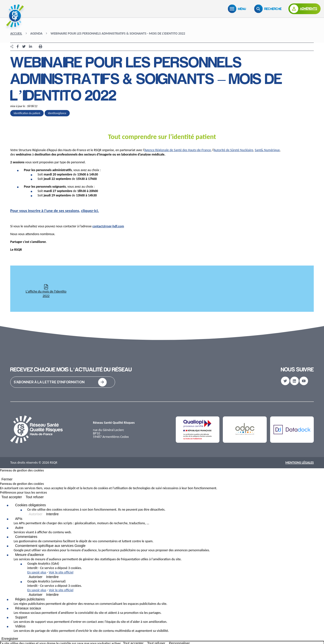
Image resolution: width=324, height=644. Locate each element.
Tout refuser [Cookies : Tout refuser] (35, 497)
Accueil (16, 33)
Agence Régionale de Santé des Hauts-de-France (178, 150)
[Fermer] (1, 476)
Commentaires (26, 537)
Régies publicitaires (30, 599)
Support (21, 617)
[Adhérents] (304, 9)
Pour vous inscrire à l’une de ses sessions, (45, 211)
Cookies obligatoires (30, 505)
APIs (19, 519)
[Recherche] (269, 9)
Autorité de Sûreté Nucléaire (234, 150)
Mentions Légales (299, 463)
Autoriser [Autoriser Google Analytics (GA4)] (36, 577)
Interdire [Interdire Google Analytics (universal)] (52, 595)
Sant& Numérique (267, 150)
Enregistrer (10, 639)
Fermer (7, 479)
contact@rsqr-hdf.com (108, 226)
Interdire (52, 514)
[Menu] (238, 9)
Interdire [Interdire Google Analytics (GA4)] (52, 577)
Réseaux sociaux (28, 608)
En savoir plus (37, 572)
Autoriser (36, 514)
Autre (19, 528)
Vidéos (20, 626)
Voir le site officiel (61, 572)
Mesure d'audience (29, 555)
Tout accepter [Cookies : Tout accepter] (12, 497)
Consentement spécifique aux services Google (50, 546)
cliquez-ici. (90, 211)
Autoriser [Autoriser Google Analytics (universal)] (36, 595)
